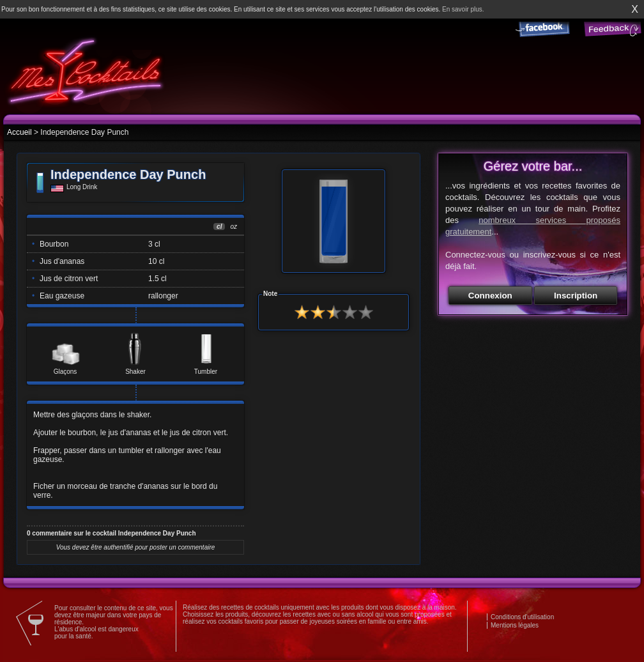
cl (219, 227)
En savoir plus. (463, 9)
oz (234, 227)
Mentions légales (515, 625)
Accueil (19, 132)
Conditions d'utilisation (522, 617)
